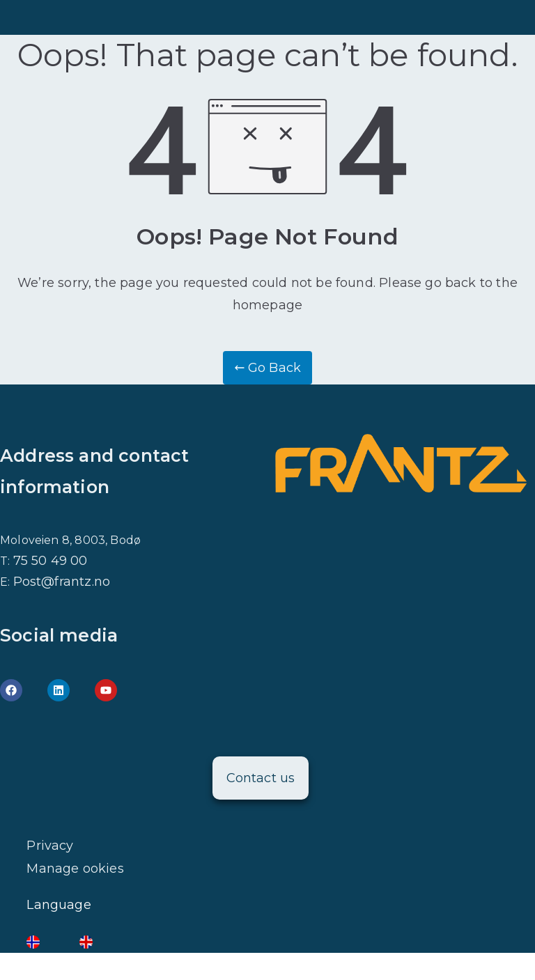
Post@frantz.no (62, 582)
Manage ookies (75, 869)
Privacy (50, 846)
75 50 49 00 (51, 561)
